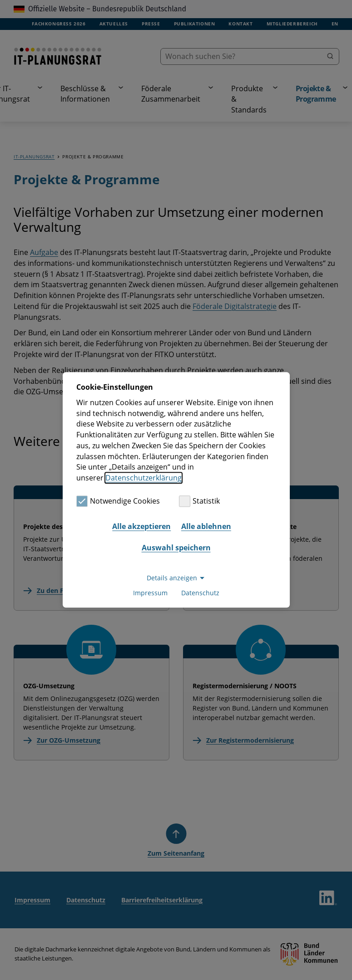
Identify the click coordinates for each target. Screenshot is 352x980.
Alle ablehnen (206, 526)
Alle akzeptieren (141, 526)
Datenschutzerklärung (144, 478)
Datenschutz (200, 593)
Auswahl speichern (176, 548)
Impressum (150, 593)
